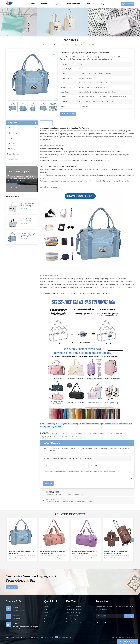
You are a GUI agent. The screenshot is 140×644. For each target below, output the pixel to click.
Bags (56, 4)
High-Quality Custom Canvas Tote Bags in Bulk (27, 205)
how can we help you (19, 171)
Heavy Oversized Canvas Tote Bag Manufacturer (25, 220)
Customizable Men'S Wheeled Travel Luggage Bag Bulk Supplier (116, 552)
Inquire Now (68, 114)
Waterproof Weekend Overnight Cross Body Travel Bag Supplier (85, 552)
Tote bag (10, 128)
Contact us (48, 622)
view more (14, 187)
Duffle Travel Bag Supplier (116, 433)
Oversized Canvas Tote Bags (75, 616)
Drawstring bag (13, 154)
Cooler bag (11, 149)
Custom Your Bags (73, 4)
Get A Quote (128, 4)
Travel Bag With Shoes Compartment (73, 437)
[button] (133, 540)
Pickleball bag (12, 133)
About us (47, 613)
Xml (123, 637)
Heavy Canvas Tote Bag (73, 613)
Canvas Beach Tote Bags (73, 610)
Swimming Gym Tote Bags (97, 433)
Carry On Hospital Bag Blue (76, 433)
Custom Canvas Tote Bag (74, 622)
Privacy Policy (130, 637)
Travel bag (54, 45)
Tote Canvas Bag (71, 619)
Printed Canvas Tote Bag (73, 607)
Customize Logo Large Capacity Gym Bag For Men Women (27, 235)
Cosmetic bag (12, 159)
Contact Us (90, 4)
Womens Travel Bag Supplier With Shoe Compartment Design (53, 552)
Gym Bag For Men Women (50, 437)
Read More (23, 209)
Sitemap (114, 637)
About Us (45, 4)
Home (32, 4)
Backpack (11, 138)
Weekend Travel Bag (58, 433)
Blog (103, 4)
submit (129, 616)
